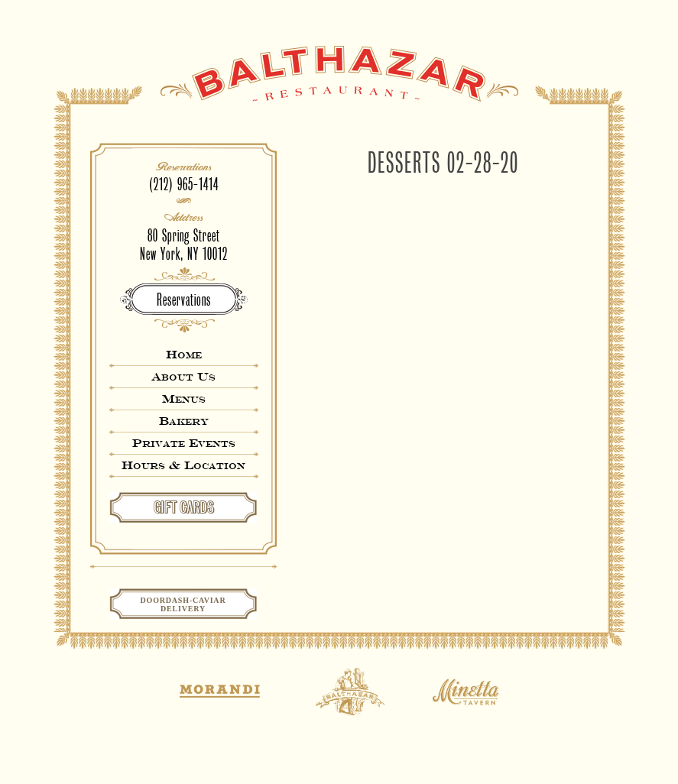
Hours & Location (183, 465)
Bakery (184, 421)
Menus (184, 398)
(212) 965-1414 (184, 185)
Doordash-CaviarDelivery (183, 604)
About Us (183, 376)
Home (184, 354)
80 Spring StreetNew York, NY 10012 (184, 245)
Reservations (184, 300)
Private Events (184, 443)
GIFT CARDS (184, 507)
